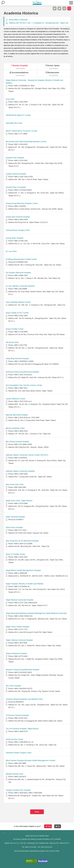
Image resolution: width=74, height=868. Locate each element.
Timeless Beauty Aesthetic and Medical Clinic (24, 699)
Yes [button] (48, 826)
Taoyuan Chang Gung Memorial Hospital (22, 670)
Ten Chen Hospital (13, 686)
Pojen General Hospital (15, 517)
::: (4, 833)
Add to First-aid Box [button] (69, 8)
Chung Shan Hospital (14, 238)
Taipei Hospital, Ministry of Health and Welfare (25, 584)
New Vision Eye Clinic (15, 484)
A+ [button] (59, 8)
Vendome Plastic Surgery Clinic (19, 753)
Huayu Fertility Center (15, 329)
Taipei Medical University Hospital (19, 600)
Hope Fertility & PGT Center (17, 313)
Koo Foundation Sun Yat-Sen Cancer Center (24, 385)
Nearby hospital (20, 65)
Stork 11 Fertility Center (15, 554)
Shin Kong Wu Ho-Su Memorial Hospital (22, 541)
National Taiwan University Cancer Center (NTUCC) (27, 455)
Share (64, 8)
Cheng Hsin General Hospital (18, 217)
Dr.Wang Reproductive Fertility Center (21, 259)
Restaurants (53, 72)
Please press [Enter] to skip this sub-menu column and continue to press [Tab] (50, 8)
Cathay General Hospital (16, 174)
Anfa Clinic (10, 99)
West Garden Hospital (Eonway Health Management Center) (30, 760)
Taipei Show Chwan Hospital (17, 627)
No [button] (58, 826)
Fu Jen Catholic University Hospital (20, 286)
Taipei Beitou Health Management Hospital (23, 570)
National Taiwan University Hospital (20, 471)
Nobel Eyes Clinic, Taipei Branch (19, 501)
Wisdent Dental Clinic (14, 774)
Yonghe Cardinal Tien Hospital (18, 790)
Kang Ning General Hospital (17, 358)
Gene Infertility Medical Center (18, 302)
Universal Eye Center (14, 739)
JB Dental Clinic (12, 342)
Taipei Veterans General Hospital (19, 640)
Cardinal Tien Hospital (15, 158)
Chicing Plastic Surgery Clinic (18, 230)
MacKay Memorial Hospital (17, 415)
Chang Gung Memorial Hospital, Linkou (22, 203)
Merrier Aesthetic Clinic (15, 428)
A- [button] (55, 8)
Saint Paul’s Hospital (14, 527)
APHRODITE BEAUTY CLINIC (18, 115)
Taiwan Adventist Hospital (16, 653)
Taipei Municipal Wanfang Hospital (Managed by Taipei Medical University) (36, 613)
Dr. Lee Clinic (11, 251)
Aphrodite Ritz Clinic (14, 123)
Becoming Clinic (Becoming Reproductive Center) (26, 142)
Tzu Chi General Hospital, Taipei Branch (22, 729)
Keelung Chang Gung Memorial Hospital (22, 372)
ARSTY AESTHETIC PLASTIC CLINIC (22, 131)
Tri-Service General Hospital (17, 715)
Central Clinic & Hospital (16, 187)
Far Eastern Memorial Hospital (18, 273)
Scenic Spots (53, 65)
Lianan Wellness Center (15, 399)
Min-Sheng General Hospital (17, 442)
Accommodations (20, 72)
